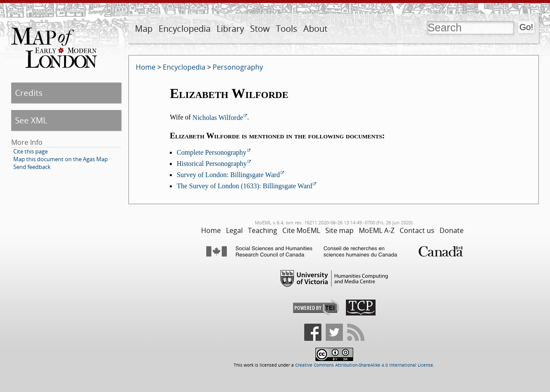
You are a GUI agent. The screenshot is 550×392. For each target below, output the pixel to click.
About (315, 29)
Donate (452, 230)
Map (144, 29)
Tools (287, 29)
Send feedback (32, 167)
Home (146, 67)
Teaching (263, 230)
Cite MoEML (301, 230)
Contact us (417, 230)
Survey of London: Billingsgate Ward (228, 175)
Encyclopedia (185, 29)
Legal (234, 230)
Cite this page (31, 151)
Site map (339, 230)
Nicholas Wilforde (218, 118)
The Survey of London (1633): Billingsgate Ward (244, 186)
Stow (260, 29)
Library (230, 29)
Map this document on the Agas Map (61, 159)
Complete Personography (211, 152)
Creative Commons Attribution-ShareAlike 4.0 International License (364, 365)
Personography (238, 67)
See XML (31, 120)
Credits (29, 93)
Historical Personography (212, 164)
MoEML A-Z (377, 230)
